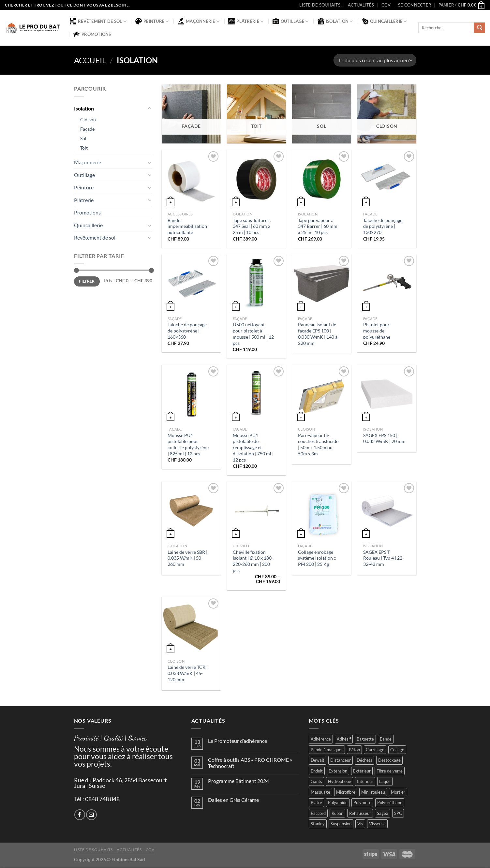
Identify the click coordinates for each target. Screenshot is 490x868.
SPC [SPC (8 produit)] (398, 813)
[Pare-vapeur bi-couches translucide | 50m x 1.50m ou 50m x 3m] (321, 394)
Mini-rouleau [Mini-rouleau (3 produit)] (373, 792)
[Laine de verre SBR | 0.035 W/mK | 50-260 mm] (191, 511)
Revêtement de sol (98, 21)
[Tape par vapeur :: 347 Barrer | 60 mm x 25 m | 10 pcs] (321, 179)
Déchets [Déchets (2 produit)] (364, 760)
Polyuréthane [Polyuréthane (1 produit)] (390, 802)
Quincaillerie (384, 21)
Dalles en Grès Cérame (233, 800)
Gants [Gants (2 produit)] (316, 781)
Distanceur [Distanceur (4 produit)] (341, 760)
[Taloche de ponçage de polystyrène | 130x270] (387, 179)
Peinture (152, 21)
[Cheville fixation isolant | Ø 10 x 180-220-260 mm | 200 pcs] (256, 511)
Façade (87, 129)
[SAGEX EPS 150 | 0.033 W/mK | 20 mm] (387, 394)
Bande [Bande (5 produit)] (386, 739)
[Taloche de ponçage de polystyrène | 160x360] (191, 284)
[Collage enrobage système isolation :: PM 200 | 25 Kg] (321, 511)
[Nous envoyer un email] (91, 815)
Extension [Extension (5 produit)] (338, 771)
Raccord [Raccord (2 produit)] (318, 813)
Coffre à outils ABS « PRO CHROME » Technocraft (250, 763)
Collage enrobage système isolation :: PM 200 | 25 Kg (317, 558)
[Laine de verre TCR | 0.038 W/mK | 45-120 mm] (191, 626)
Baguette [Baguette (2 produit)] (365, 739)
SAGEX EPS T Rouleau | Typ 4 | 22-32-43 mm (384, 558)
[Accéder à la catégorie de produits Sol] (321, 114)
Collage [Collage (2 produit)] (397, 750)
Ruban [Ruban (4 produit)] (337, 813)
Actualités (361, 5)
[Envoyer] (480, 28)
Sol (83, 138)
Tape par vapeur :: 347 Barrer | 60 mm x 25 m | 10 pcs (318, 226)
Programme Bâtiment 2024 (238, 781)
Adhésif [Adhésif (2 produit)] (344, 739)
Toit (84, 148)
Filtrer (87, 281)
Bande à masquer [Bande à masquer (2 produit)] (327, 750)
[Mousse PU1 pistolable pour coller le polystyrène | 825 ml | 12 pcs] (191, 394)
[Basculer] (150, 109)
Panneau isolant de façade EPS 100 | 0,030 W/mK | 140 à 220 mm (318, 334)
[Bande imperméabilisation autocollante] (191, 179)
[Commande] (375, 60)
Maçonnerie (199, 21)
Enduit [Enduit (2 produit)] (317, 771)
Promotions (92, 34)
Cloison (88, 119)
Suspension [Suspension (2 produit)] (341, 824)
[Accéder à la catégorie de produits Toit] (256, 114)
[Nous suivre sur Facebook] (80, 815)
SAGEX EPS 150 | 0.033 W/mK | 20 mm (384, 438)
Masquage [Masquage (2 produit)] (320, 792)
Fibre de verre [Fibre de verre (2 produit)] (390, 771)
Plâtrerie (246, 21)
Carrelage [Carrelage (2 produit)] (375, 750)
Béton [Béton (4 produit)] (354, 750)
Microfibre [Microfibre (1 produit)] (346, 792)
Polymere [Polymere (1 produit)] (362, 802)
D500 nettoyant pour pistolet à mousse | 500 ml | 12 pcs (253, 334)
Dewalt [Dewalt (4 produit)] (318, 760)
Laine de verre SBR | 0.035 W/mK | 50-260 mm (187, 558)
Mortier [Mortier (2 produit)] (398, 792)
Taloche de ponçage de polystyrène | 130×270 (383, 226)
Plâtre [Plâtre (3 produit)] (316, 802)
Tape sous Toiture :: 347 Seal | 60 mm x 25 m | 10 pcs (252, 226)
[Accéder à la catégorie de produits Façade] (191, 114)
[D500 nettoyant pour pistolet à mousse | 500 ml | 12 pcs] (256, 284)
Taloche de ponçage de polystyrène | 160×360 (187, 331)
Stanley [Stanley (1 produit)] (318, 824)
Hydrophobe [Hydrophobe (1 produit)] (340, 781)
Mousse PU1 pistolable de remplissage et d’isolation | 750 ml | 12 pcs (253, 448)
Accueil (90, 60)
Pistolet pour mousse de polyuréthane (377, 331)
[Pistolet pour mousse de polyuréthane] (387, 284)
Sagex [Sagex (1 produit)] (383, 813)
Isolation (335, 21)
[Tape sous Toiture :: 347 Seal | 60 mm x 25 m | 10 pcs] (256, 179)
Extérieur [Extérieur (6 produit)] (362, 771)
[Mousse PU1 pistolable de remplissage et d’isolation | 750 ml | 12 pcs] (256, 394)
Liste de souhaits (320, 5)
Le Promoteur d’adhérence (238, 741)
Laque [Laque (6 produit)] (385, 781)
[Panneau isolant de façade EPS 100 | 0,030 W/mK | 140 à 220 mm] (321, 284)
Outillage (291, 21)
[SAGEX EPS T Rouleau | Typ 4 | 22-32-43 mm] (387, 511)
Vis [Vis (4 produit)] (360, 824)
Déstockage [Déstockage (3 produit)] (389, 760)
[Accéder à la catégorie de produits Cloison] (387, 114)
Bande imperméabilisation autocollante (187, 226)
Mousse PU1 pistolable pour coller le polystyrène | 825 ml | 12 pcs (188, 444)
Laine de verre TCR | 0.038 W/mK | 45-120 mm (188, 673)
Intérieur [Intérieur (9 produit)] (365, 781)
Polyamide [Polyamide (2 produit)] (338, 802)
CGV (386, 5)
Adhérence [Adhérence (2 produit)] (321, 739)
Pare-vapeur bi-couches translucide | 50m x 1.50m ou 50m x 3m (318, 444)
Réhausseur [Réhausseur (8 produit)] (360, 813)
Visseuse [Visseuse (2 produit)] (377, 824)
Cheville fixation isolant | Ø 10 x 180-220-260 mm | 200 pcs (253, 561)
